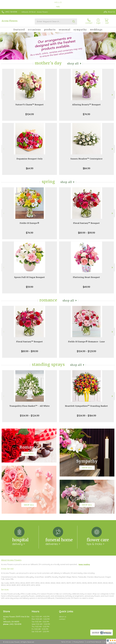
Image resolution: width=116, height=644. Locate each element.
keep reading (84, 564)
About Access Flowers (11, 560)
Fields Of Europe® (30, 223)
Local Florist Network (94, 642)
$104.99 (30, 114)
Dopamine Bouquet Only (30, 159)
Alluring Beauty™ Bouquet (86, 105)
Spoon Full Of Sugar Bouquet (30, 277)
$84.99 (87, 168)
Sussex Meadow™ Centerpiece (87, 159)
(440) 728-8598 (11, 12)
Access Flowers (10, 21)
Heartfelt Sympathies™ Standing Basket (86, 406)
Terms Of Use (66, 642)
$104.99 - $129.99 (86, 351)
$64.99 (30, 168)
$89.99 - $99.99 (87, 233)
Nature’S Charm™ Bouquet (30, 105)
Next (113, 95)
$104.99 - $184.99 (86, 416)
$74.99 (86, 114)
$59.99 (30, 287)
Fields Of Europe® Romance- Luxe (87, 342)
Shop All (73, 64)
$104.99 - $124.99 (30, 416)
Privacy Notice (79, 642)
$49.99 (86, 287)
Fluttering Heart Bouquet (86, 277)
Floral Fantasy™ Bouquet (86, 223)
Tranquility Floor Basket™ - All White (30, 406)
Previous (3, 95)
